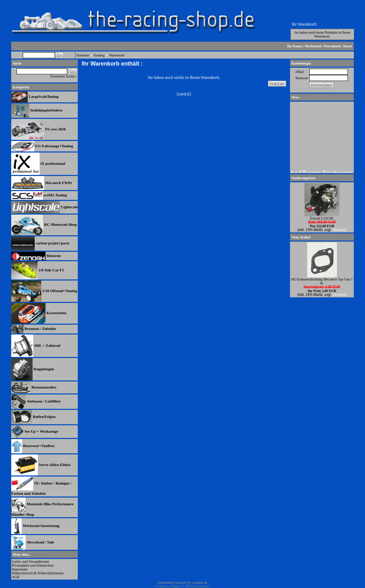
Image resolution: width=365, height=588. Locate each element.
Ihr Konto (295, 46)
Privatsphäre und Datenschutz (33, 565)
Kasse (348, 46)
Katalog (99, 55)
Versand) (339, 230)
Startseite (83, 55)
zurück (184, 94)
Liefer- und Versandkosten (30, 562)
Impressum (20, 569)
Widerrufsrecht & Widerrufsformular (38, 573)
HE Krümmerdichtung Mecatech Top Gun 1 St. (322, 281)
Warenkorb (332, 46)
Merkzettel (313, 46)
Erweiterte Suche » (64, 76)
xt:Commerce (201, 586)
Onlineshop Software (172, 583)
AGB (16, 577)
